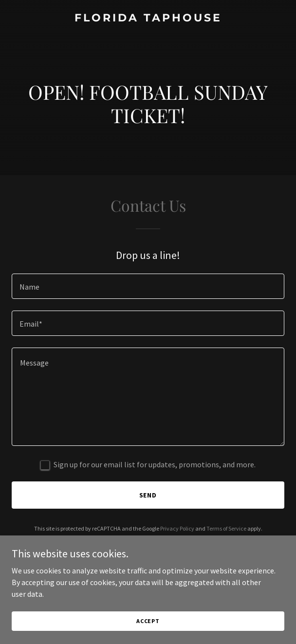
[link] (148, 18)
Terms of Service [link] (226, 528)
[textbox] (148, 286)
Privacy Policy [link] (177, 528)
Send (148, 495)
